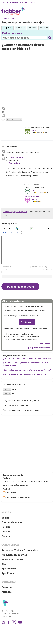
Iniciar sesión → (9, 18)
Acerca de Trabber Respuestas (20, 550)
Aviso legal (6, 616)
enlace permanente (32, 184)
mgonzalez (35, 199)
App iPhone (8, 573)
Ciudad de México (17, 157)
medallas (44, 28)
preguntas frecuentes (39, 348)
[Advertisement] (27, 79)
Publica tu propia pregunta (15, 212)
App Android (9, 569)
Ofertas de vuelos (12, 522)
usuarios (32, 28)
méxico (10, 119)
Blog (4, 564)
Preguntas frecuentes (14, 555)
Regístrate (27, 322)
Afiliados (6, 592)
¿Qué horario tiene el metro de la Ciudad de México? (27, 358)
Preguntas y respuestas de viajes (23, 22)
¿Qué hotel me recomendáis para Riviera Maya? (25, 374)
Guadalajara (14, 163)
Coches (24, 3)
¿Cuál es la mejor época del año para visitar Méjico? (27, 370)
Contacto (7, 587)
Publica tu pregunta (12, 33)
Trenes (33, 3)
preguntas (7, 28)
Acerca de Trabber (12, 559)
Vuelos (5, 3)
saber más (45, 344)
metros (18, 119)
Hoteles (14, 3)
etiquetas (20, 28)
